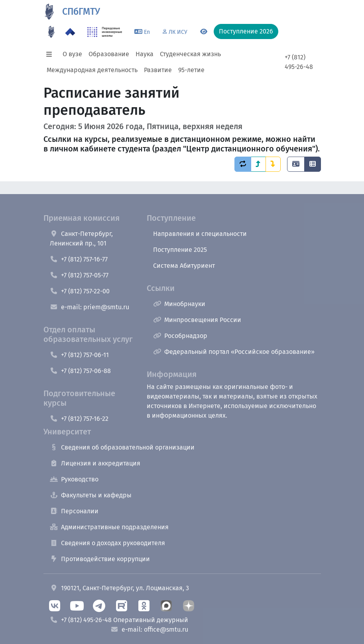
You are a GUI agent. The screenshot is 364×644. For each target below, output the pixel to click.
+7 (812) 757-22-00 (80, 291)
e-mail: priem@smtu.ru (90, 307)
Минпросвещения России (197, 320)
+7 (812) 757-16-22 (79, 419)
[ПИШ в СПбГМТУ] (105, 32)
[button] (51, 54)
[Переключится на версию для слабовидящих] (204, 32)
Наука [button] (145, 54)
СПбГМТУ (81, 12)
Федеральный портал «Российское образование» (234, 352)
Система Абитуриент (184, 266)
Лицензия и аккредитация (95, 463)
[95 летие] (51, 32)
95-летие (191, 70)
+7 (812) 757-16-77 (79, 259)
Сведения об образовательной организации (122, 447)
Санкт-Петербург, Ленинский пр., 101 (81, 239)
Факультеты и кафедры (91, 495)
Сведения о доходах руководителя (107, 543)
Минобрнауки (179, 304)
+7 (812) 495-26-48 (299, 62)
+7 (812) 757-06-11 (79, 355)
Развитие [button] (158, 70)
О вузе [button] (72, 54)
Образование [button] (109, 54)
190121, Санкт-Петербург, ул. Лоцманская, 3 (119, 588)
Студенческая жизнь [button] (190, 54)
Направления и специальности (200, 234)
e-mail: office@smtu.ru (149, 629)
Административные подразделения (109, 527)
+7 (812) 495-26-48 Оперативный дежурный (119, 620)
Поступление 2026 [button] (246, 31)
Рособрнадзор (180, 336)
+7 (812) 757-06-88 (80, 371)
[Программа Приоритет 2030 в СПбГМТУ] (70, 32)
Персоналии (74, 511)
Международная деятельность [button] (92, 70)
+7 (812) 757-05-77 (79, 275)
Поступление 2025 (180, 250)
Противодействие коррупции (100, 559)
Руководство (74, 479)
